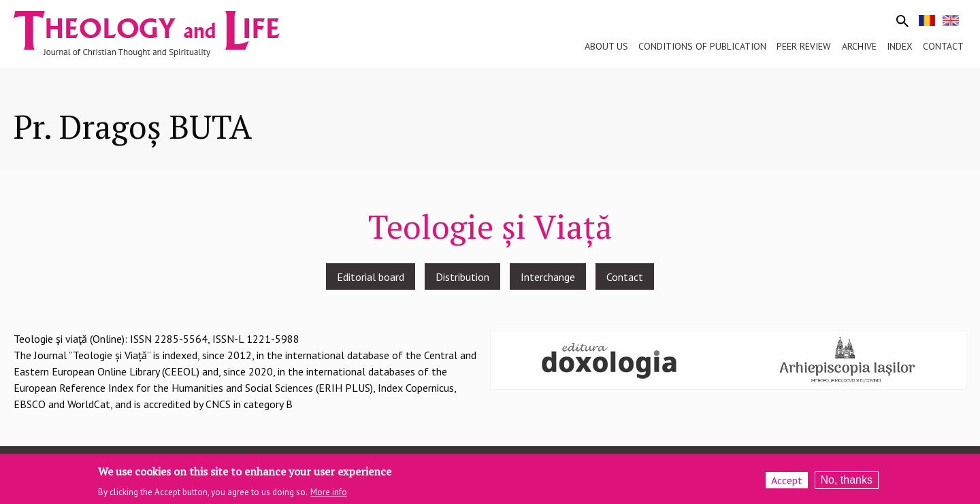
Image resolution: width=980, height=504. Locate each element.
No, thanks (847, 481)
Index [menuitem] (900, 46)
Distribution (462, 277)
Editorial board (371, 277)
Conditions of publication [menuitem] (702, 46)
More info (329, 493)
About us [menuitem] (606, 46)
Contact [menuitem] (943, 46)
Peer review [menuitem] (804, 46)
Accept (787, 482)
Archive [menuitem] (859, 46)
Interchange (548, 277)
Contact (625, 277)
